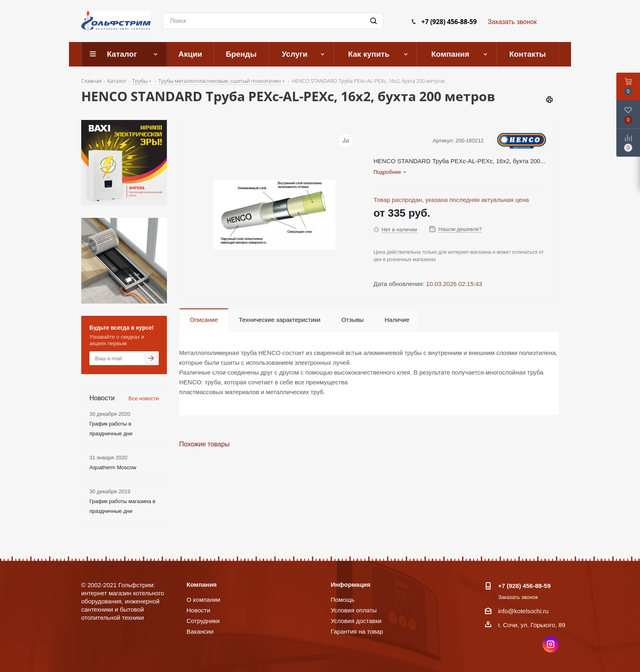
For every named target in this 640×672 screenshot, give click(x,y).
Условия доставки (356, 621)
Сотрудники (203, 621)
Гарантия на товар (357, 631)
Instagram (551, 644)
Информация (350, 584)
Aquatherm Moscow (113, 467)
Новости (198, 610)
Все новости (144, 398)
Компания (202, 584)
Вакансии (200, 631)
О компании (203, 600)
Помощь (342, 600)
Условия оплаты (354, 610)
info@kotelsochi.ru (523, 611)
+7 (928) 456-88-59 (449, 22)
